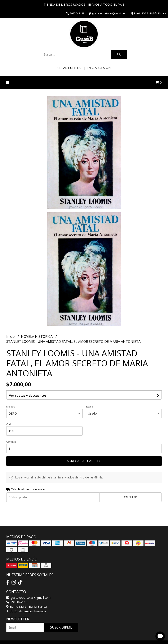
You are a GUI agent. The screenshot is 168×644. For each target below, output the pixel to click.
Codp (9, 424)
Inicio (11, 337)
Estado (89, 407)
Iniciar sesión (99, 68)
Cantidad (11, 442)
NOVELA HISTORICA (37, 337)
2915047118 (17, 602)
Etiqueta (11, 407)
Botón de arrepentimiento (26, 611)
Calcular (130, 497)
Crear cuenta (69, 68)
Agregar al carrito (84, 461)
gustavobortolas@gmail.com (28, 598)
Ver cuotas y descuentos (28, 395)
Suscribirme (61, 627)
